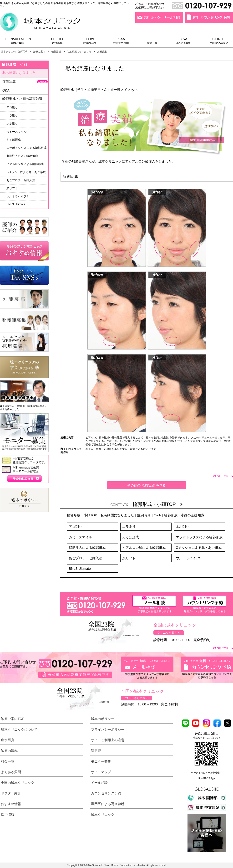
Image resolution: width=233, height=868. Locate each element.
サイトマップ (101, 772)
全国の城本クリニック (18, 783)
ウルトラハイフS (189, 558)
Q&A (157, 515)
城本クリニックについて (19, 729)
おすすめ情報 (121, 42)
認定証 (96, 751)
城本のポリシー (103, 719)
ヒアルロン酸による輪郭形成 (144, 548)
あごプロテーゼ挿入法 (86, 558)
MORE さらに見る (137, 698)
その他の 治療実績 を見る (147, 485)
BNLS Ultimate (80, 569)
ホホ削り (182, 527)
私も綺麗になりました (79, 52)
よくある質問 (184, 42)
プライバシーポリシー (108, 729)
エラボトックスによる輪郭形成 (199, 537)
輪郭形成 (56, 52)
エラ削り (129, 527)
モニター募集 (101, 761)
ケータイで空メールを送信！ (207, 773)
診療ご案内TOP (13, 719)
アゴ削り (76, 527)
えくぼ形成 (131, 537)
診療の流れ (90, 42)
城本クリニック (103, 815)
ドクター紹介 (11, 793)
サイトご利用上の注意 (108, 740)
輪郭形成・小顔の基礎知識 (184, 515)
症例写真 (57, 42)
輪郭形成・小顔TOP (158, 504)
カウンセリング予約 (106, 793)
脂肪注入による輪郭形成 (87, 548)
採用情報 (8, 815)
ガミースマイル (81, 537)
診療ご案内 (20, 42)
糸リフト (129, 558)
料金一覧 (152, 42)
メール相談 (99, 783)
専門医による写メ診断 (108, 804)
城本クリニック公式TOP (14, 52)
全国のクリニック (217, 42)
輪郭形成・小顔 (15, 64)
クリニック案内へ (169, 633)
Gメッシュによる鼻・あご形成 (199, 548)
